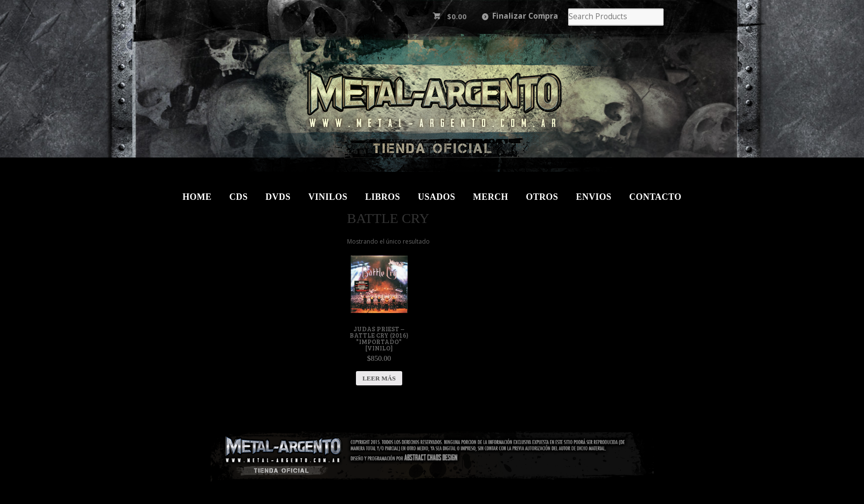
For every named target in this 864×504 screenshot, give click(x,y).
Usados (437, 197)
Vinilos (328, 197)
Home (197, 197)
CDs (239, 197)
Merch (491, 197)
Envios (594, 197)
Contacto (655, 197)
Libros (383, 197)
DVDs (278, 197)
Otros (542, 197)
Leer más (379, 378)
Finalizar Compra (525, 16)
